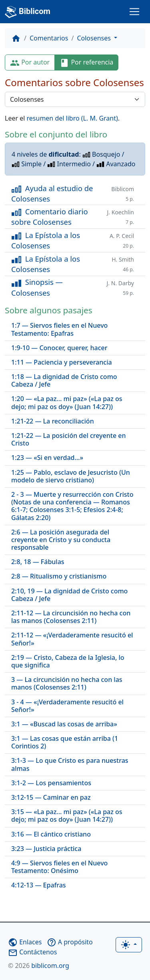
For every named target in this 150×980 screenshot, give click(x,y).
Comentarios (49, 38)
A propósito (70, 942)
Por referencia (86, 63)
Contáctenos (32, 952)
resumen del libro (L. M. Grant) (72, 118)
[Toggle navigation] (134, 12)
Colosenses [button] (95, 38)
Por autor (30, 63)
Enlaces (25, 942)
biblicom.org (39, 966)
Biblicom (28, 12)
